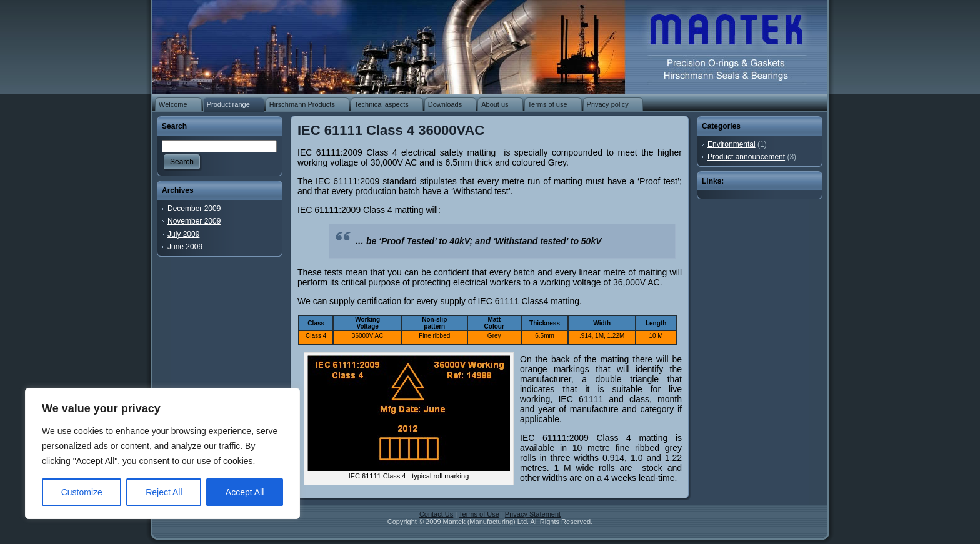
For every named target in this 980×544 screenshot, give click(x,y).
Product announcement (746, 157)
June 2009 (185, 247)
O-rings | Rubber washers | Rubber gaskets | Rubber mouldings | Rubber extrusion (719, 44)
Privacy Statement (533, 514)
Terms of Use (479, 514)
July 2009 (183, 234)
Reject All (164, 492)
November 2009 (194, 221)
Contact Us (436, 514)
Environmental (732, 144)
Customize (82, 492)
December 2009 (194, 209)
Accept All (245, 492)
